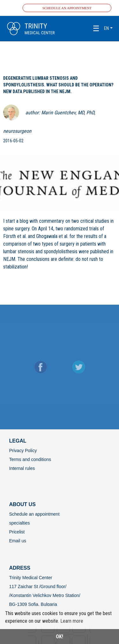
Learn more (72, 621)
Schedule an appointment (67, 8)
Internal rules (22, 468)
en (106, 28)
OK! (60, 637)
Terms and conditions (30, 459)
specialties (20, 523)
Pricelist (17, 532)
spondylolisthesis (61, 251)
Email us (18, 541)
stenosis (26, 251)
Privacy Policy (23, 451)
